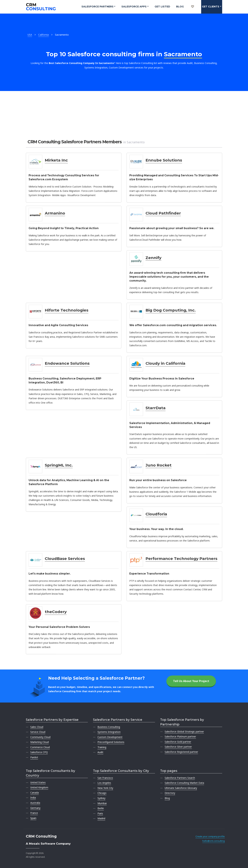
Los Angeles (104, 783)
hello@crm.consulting (214, 841)
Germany (35, 808)
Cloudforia (156, 514)
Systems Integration (109, 732)
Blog (180, 7)
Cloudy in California (165, 363)
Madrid (101, 818)
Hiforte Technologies (67, 310)
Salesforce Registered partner (181, 752)
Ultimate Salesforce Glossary (181, 788)
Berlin (101, 808)
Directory (170, 793)
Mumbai (102, 803)
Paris (100, 813)
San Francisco (105, 778)
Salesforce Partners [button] (97, 7)
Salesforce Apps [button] (134, 7)
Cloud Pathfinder (163, 213)
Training (102, 747)
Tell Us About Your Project (191, 681)
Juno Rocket (159, 465)
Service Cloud (38, 732)
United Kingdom (39, 787)
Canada (35, 793)
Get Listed (162, 7)
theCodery (56, 612)
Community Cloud (40, 737)
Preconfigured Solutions (111, 742)
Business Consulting (109, 727)
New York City (105, 788)
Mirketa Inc (56, 160)
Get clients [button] (211, 7)
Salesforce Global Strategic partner (184, 732)
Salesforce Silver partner (178, 747)
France (34, 813)
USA (30, 35)
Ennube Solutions (164, 160)
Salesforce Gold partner (178, 742)
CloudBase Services (65, 559)
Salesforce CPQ (39, 752)
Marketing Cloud (40, 742)
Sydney (101, 798)
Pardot (34, 757)
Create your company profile (210, 836)
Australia (35, 803)
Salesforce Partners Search (180, 778)
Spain (33, 818)
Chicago (102, 793)
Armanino (55, 213)
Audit (100, 752)
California (43, 35)
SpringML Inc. (59, 465)
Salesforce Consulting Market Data (184, 783)
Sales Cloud (37, 727)
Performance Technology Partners (181, 559)
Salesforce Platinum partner (180, 736)
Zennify (153, 258)
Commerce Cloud (40, 747)
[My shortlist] (193, 3)
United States (38, 782)
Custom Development (110, 737)
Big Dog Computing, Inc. (171, 310)
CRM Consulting (41, 836)
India (33, 798)
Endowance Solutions (67, 363)
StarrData (156, 408)
